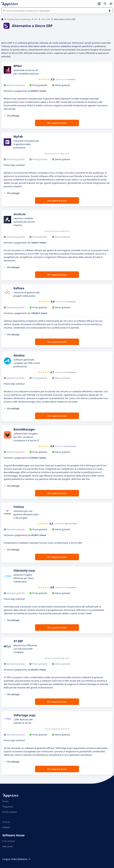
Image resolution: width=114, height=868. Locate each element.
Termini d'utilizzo (10, 812)
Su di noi (6, 822)
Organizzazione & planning (19, 19)
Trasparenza (8, 807)
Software (6, 827)
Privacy (5, 801)
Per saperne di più (57, 123)
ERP (36, 19)
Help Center (8, 846)
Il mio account (9, 841)
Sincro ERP (46, 19)
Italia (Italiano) (21, 859)
